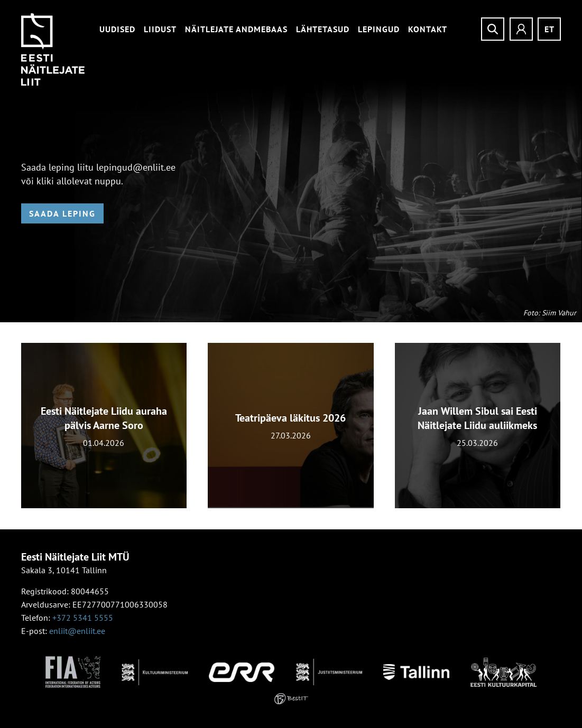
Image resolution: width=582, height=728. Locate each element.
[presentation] (10, 432)
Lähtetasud (323, 29)
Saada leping (62, 213)
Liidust (160, 29)
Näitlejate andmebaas (236, 29)
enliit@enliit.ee (77, 631)
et (549, 29)
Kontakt (428, 29)
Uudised (117, 29)
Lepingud (379, 29)
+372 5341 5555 (83, 618)
